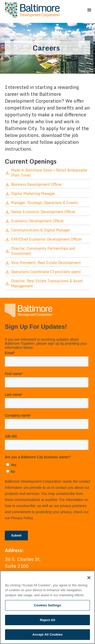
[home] (31, 10)
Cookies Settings (48, 605)
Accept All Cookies (48, 634)
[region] (48, 607)
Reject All (47, 620)
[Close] (89, 578)
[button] (89, 10)
